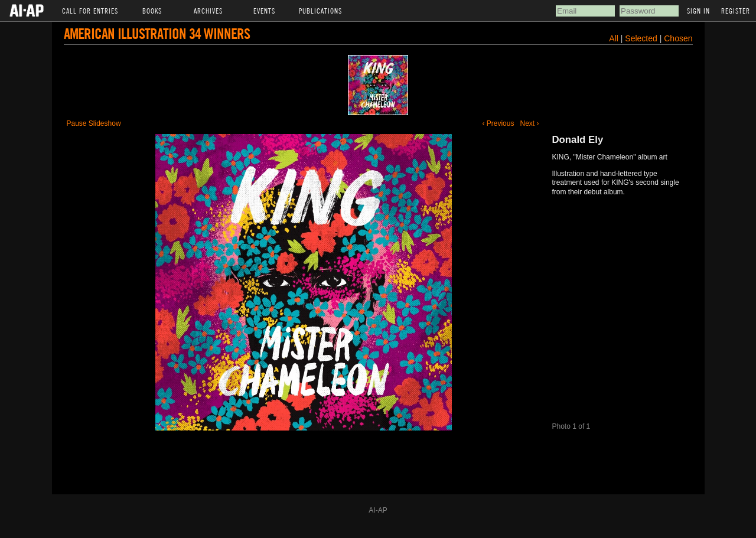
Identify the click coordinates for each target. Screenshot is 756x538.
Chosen (678, 38)
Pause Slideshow (94, 123)
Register (736, 11)
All (614, 38)
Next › (529, 123)
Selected (642, 38)
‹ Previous (498, 123)
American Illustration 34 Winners (157, 33)
